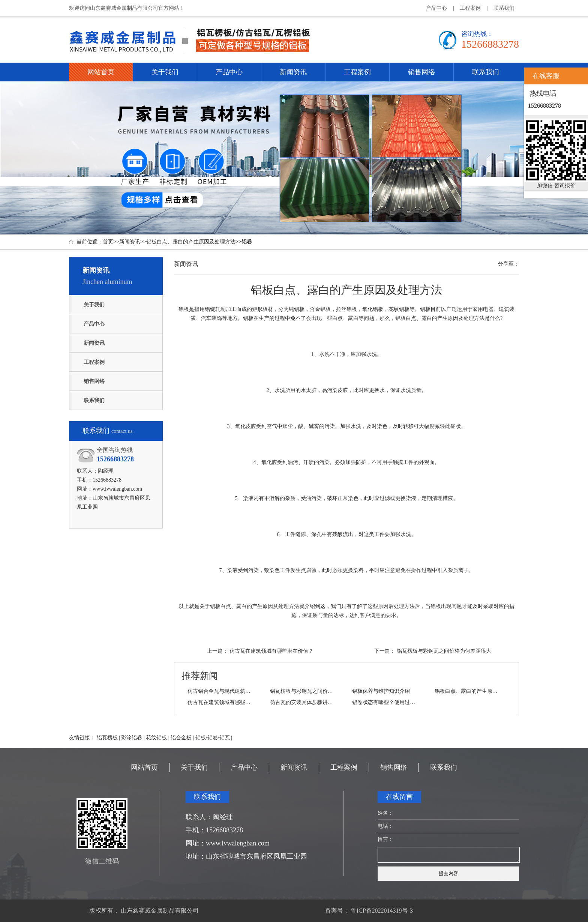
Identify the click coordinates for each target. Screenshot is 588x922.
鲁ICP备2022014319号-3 (381, 911)
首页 (108, 242)
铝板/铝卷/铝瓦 (213, 738)
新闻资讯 (293, 72)
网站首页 (101, 72)
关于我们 (165, 72)
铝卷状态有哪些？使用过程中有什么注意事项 (385, 702)
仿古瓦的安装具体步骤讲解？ (303, 702)
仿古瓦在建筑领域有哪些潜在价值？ (271, 651)
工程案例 (470, 8)
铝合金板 (181, 738)
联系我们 (504, 8)
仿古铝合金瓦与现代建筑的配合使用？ (220, 691)
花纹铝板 (156, 738)
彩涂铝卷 (132, 738)
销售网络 (421, 72)
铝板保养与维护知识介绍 (381, 691)
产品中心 (436, 8)
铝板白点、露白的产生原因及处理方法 (191, 242)
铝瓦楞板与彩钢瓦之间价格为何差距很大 (444, 651)
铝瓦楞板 (107, 738)
